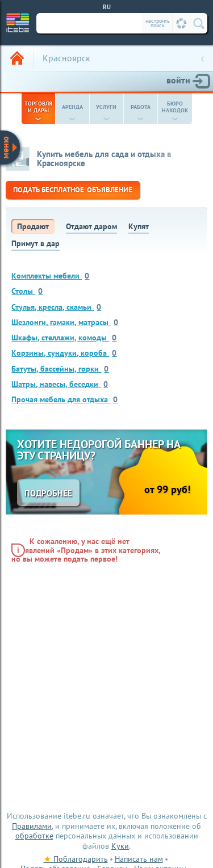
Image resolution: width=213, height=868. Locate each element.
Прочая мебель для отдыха (64, 399)
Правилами (32, 826)
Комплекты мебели (50, 275)
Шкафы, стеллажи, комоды (64, 337)
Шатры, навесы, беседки (60, 384)
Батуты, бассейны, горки (60, 368)
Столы (27, 291)
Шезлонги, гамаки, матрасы (65, 322)
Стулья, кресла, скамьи (56, 307)
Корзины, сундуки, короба (64, 353)
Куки (120, 846)
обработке (34, 836)
